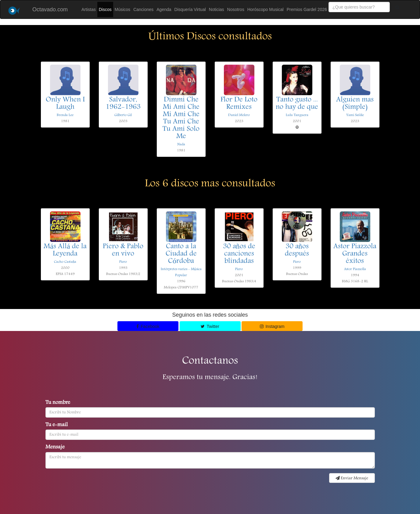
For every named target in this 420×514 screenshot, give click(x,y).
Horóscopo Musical (266, 9)
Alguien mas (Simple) (355, 104)
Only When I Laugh (65, 104)
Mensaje (55, 448)
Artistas (89, 9)
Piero (123, 262)
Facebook (148, 326)
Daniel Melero (239, 115)
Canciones (143, 9)
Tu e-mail (57, 425)
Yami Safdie (355, 115)
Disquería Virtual (190, 9)
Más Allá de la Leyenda (65, 250)
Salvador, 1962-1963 (123, 104)
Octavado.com (50, 9)
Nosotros (236, 9)
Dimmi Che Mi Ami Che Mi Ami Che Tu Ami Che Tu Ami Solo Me (181, 118)
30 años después (297, 250)
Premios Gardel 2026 (307, 9)
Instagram (272, 326)
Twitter (210, 326)
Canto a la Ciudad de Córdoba (181, 254)
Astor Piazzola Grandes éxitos (355, 254)
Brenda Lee (65, 115)
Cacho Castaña (65, 262)
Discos (105, 9)
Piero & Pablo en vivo (123, 250)
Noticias (217, 9)
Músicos (122, 9)
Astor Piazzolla (355, 269)
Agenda (164, 9)
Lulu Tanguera (297, 115)
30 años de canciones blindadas (239, 254)
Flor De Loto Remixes (239, 104)
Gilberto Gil (123, 115)
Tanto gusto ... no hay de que (297, 104)
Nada (181, 144)
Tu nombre (58, 403)
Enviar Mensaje (352, 478)
